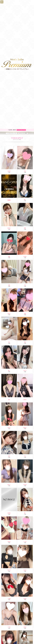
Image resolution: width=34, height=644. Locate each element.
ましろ (25, 370)
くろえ (9, 627)
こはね (9, 598)
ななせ (9, 171)
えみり (9, 427)
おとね (25, 484)
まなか (25, 627)
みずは (9, 513)
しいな (25, 541)
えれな (9, 541)
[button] (2, 2)
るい (25, 513)
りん (25, 456)
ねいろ (9, 570)
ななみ (25, 598)
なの (9, 456)
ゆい (25, 200)
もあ (9, 285)
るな (25, 342)
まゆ (25, 313)
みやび (25, 400)
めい (9, 370)
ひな (25, 171)
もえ (9, 342)
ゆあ (9, 256)
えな (25, 285)
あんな (25, 427)
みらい (9, 484)
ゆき (25, 228)
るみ (9, 400)
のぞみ (25, 256)
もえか (25, 570)
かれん (9, 313)
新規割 (9, 200)
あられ (9, 228)
